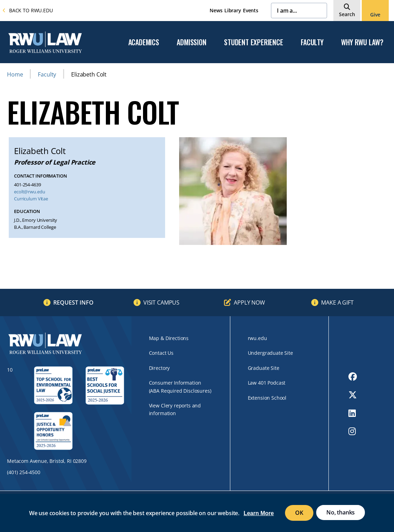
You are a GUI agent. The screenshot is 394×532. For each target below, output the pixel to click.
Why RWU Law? (362, 42)
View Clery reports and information (175, 409)
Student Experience (253, 42)
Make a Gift (337, 302)
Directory (159, 368)
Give (375, 15)
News (216, 10)
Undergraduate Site (270, 353)
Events (251, 10)
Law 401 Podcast (267, 383)
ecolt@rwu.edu (29, 192)
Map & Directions (169, 338)
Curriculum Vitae (31, 199)
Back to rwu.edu (28, 10)
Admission (191, 42)
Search (347, 14)
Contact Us (161, 353)
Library (233, 10)
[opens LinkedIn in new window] (353, 413)
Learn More (259, 513)
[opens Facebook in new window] (353, 377)
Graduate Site (264, 368)
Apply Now (249, 302)
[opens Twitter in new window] (353, 395)
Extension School (267, 398)
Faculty (312, 42)
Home (15, 74)
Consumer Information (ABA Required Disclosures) (180, 387)
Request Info (73, 302)
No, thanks (341, 512)
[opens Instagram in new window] (353, 431)
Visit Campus (161, 302)
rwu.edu (257, 338)
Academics (144, 42)
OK (299, 513)
